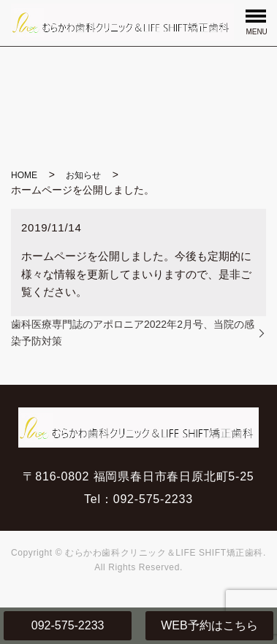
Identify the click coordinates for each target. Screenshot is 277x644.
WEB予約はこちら (209, 625)
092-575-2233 (68, 625)
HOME (24, 175)
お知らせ (83, 175)
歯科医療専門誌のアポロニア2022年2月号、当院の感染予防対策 (133, 333)
